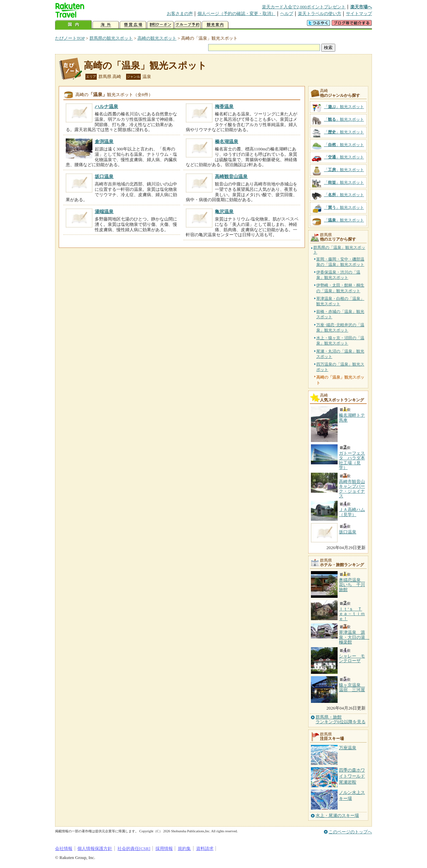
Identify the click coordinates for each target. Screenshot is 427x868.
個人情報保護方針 (95, 848)
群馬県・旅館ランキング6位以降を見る (341, 720)
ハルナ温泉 (106, 106)
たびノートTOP (70, 38)
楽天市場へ (361, 7)
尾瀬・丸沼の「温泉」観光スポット (340, 354)
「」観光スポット (344, 107)
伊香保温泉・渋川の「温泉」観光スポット (338, 275)
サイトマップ (359, 14)
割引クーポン (160, 25)
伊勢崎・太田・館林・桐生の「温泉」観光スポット (340, 288)
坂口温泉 (104, 176)
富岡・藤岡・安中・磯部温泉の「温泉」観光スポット (340, 262)
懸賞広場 (133, 25)
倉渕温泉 (104, 141)
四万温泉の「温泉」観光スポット (340, 367)
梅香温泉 (224, 106)
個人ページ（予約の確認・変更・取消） (237, 14)
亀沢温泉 (224, 211)
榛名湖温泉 (227, 141)
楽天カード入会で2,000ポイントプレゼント (304, 7)
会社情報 (64, 848)
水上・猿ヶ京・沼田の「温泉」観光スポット (340, 341)
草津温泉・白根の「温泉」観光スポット (340, 301)
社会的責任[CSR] (134, 848)
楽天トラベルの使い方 (320, 14)
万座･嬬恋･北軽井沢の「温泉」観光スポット (340, 328)
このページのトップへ (350, 832)
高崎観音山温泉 (231, 176)
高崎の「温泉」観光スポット (145, 66)
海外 (106, 25)
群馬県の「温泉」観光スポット (339, 250)
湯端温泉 (104, 211)
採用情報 (164, 848)
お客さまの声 (180, 14)
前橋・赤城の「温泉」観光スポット (340, 314)
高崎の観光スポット (157, 38)
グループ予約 (188, 25)
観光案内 (215, 25)
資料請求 (205, 848)
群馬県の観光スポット (111, 38)
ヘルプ (287, 14)
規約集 (184, 848)
